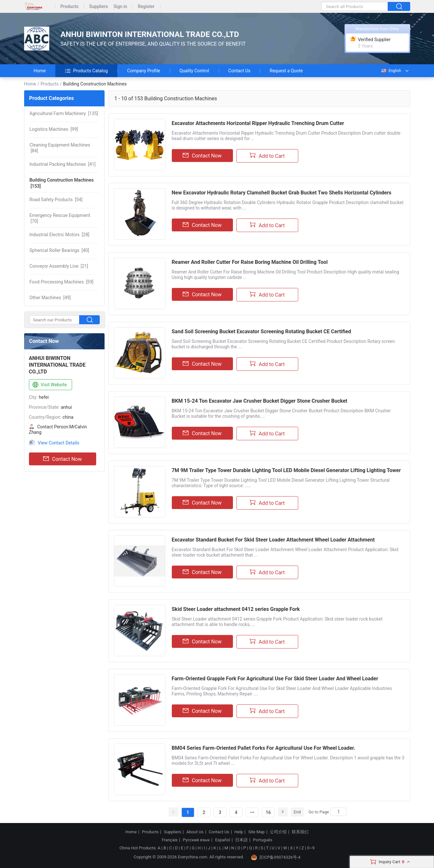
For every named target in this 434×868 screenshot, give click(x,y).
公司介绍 (278, 832)
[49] (50, 298)
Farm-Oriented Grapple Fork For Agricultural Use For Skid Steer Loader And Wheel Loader (275, 679)
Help (239, 832)
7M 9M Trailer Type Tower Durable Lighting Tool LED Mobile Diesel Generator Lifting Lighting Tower (286, 470)
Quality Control (194, 71)
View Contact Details (59, 443)
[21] (59, 266)
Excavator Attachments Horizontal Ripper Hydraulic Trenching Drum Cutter (258, 123)
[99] (54, 129)
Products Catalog (86, 71)
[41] (63, 164)
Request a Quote (286, 71)
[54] (56, 200)
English (391, 71)
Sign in (120, 7)
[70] (60, 218)
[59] (62, 282)
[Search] (338, 812)
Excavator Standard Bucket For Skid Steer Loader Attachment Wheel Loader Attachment (273, 540)
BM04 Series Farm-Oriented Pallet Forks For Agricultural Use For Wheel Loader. (264, 748)
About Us (195, 832)
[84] (60, 148)
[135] (64, 113)
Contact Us (240, 71)
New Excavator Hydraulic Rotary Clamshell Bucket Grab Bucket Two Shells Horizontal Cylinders (282, 193)
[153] (62, 183)
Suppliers (99, 7)
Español (223, 840)
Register (146, 7)
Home (40, 71)
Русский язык (196, 840)
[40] (59, 250)
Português (263, 840)
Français (170, 840)
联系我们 (300, 832)
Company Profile (144, 71)
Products (70, 7)
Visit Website (49, 385)
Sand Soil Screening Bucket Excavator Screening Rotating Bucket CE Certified (262, 331)
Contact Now (62, 459)
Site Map (257, 832)
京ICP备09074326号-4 (276, 857)
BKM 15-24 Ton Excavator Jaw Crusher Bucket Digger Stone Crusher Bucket (260, 401)
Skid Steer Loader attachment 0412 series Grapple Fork (236, 609)
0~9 (311, 848)
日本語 (241, 840)
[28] (60, 235)
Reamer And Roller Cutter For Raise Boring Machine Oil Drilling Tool (250, 262)
